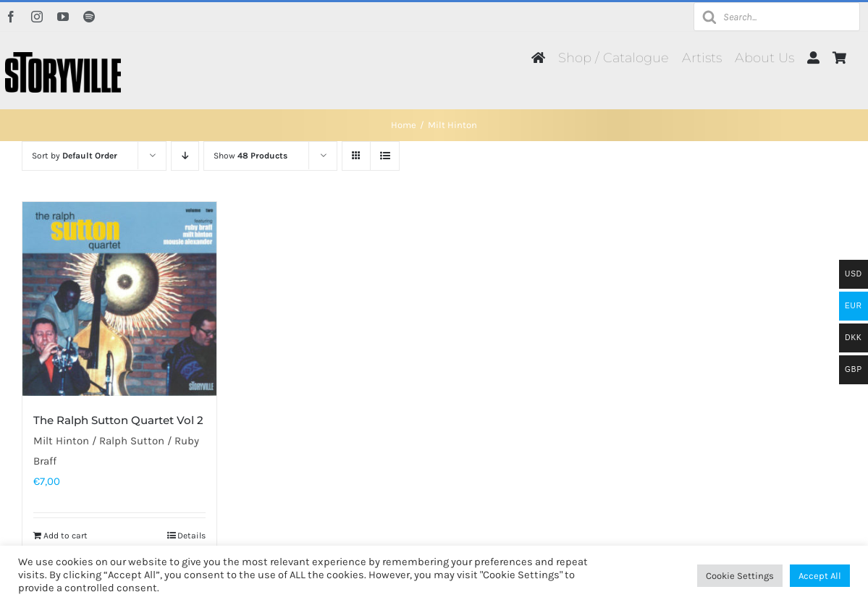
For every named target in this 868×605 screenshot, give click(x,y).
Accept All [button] (820, 576)
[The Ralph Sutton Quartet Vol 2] (119, 299)
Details (191, 536)
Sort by (75, 156)
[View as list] (385, 156)
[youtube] (63, 17)
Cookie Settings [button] (740, 576)
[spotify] (89, 17)
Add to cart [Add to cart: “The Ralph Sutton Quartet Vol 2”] (66, 536)
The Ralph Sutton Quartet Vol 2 (118, 420)
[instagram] (37, 17)
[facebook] (11, 17)
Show (250, 156)
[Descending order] (185, 156)
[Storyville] (63, 57)
